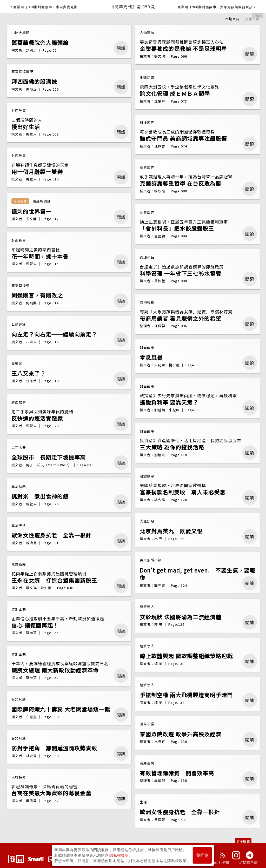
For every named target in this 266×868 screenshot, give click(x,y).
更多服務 (243, 841)
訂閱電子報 (248, 863)
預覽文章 (252, 19)
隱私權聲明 (119, 855)
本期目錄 (232, 19)
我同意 (202, 855)
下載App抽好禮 (217, 863)
